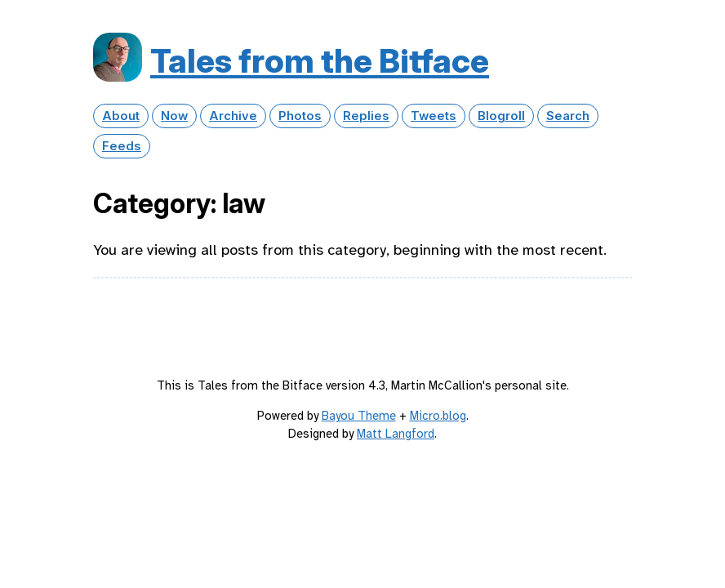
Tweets (434, 116)
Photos (300, 116)
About (121, 116)
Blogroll (501, 116)
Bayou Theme (359, 416)
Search (568, 116)
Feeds (122, 146)
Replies (366, 116)
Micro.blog (438, 416)
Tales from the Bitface (320, 61)
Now (174, 116)
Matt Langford (396, 434)
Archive (233, 116)
